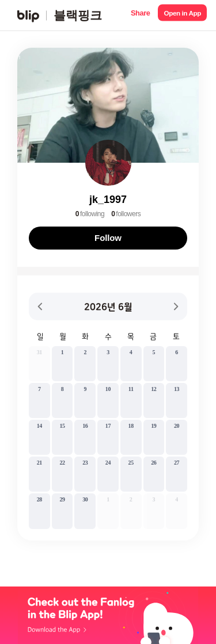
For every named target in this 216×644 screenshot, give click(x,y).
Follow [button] (108, 238)
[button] (140, 15)
